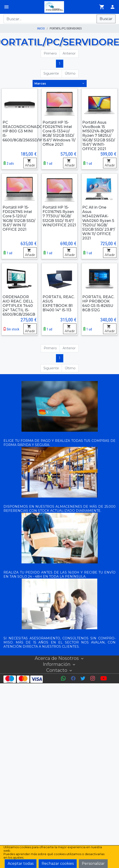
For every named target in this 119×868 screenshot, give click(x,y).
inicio (41, 28)
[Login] (113, 7)
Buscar (106, 19)
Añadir (30, 163)
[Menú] (6, 7)
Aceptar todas (21, 864)
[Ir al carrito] (102, 7)
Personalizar (93, 864)
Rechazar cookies (58, 864)
